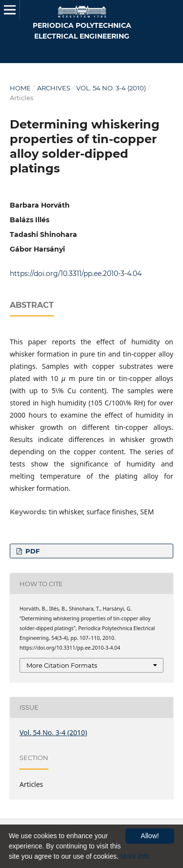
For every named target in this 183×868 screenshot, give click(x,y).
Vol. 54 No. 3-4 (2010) (111, 88)
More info (135, 856)
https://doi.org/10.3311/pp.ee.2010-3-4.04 (76, 274)
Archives (54, 88)
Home (20, 88)
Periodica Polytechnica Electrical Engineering (82, 31)
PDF (31, 551)
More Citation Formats (62, 665)
